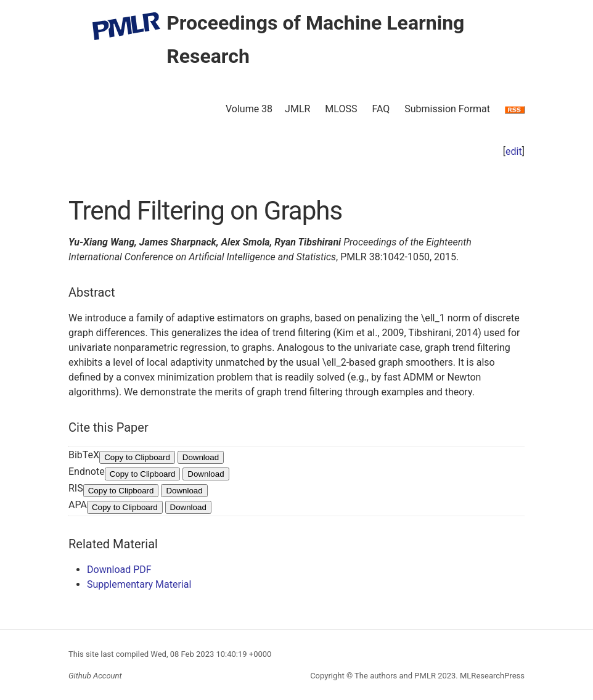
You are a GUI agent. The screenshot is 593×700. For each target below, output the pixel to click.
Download (201, 457)
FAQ (381, 109)
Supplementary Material (139, 584)
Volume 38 (249, 109)
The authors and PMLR (395, 676)
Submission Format (447, 109)
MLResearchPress (491, 676)
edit (514, 151)
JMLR (297, 109)
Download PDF (119, 570)
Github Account (95, 676)
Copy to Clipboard (137, 457)
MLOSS (341, 109)
